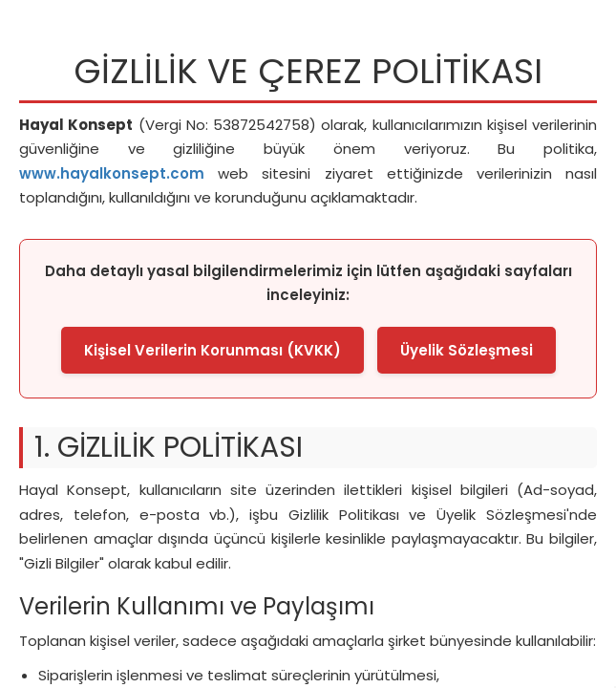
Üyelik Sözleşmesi (467, 350)
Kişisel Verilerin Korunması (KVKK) (212, 350)
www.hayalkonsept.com (112, 173)
